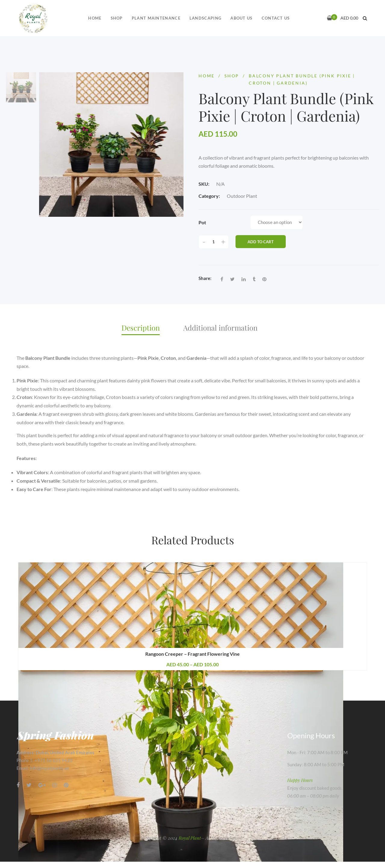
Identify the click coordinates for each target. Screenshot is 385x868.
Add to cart (261, 242)
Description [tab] (141, 328)
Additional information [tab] (220, 328)
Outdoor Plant (242, 196)
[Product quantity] (214, 242)
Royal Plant (190, 838)
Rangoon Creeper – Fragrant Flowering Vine (192, 654)
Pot (202, 222)
